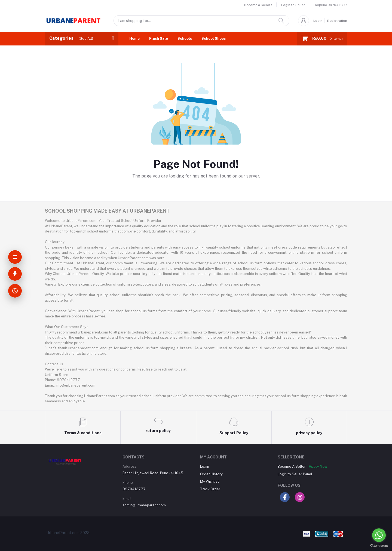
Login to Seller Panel (295, 474)
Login (318, 21)
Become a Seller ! (258, 5)
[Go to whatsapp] (379, 535)
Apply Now (318, 466)
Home (134, 39)
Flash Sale (159, 39)
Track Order (210, 489)
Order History (211, 474)
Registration (337, 21)
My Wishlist (209, 481)
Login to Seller (293, 5)
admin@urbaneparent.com (144, 505)
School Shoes (214, 39)
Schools (185, 39)
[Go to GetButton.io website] (379, 546)
